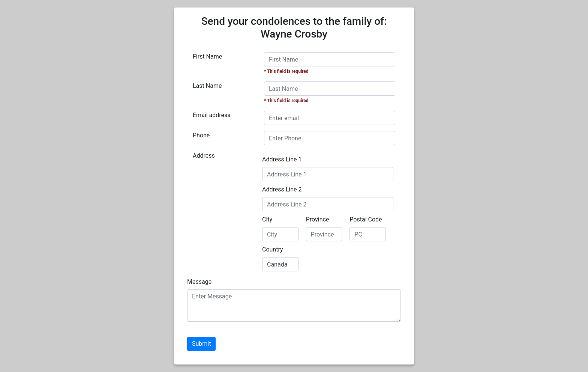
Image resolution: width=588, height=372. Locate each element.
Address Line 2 (282, 189)
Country (273, 249)
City (267, 219)
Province (318, 219)
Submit (201, 344)
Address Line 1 (282, 159)
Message (199, 282)
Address (204, 156)
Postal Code (366, 219)
